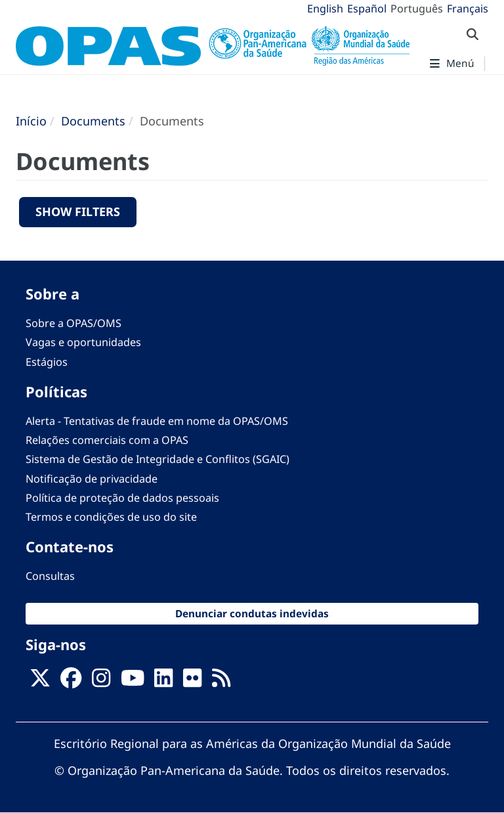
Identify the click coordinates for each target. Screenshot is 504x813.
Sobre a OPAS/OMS (73, 323)
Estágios (47, 362)
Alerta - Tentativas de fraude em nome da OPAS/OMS (157, 421)
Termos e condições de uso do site (111, 517)
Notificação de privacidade (92, 479)
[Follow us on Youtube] (133, 682)
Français (468, 9)
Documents (93, 121)
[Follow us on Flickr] (192, 682)
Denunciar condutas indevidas (252, 614)
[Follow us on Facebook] (71, 682)
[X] (40, 682)
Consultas (50, 576)
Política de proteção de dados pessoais (122, 498)
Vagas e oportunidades (83, 342)
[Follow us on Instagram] (101, 682)
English (325, 9)
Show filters (78, 211)
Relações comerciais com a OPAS (107, 440)
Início (31, 121)
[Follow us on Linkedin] (163, 682)
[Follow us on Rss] (221, 682)
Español (367, 9)
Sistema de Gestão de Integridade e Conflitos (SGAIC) (157, 459)
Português (417, 9)
